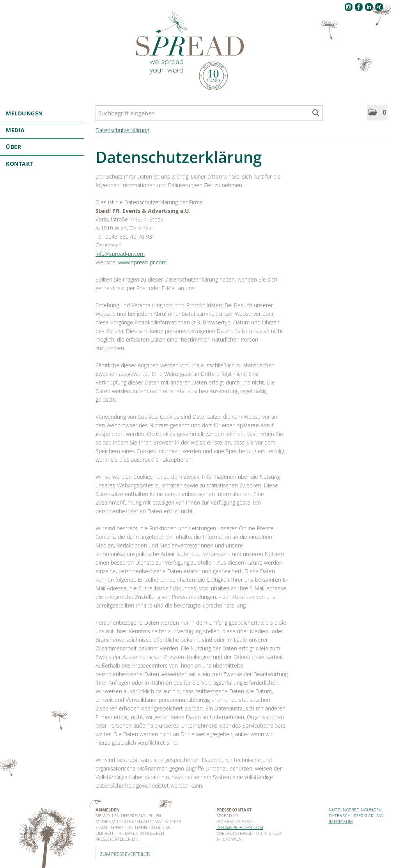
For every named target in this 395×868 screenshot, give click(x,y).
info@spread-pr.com (120, 254)
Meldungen (42, 113)
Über (42, 147)
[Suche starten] (316, 113)
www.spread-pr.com (142, 262)
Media (42, 130)
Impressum (341, 821)
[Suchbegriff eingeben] (209, 113)
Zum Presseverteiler (125, 854)
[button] (377, 113)
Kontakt (19, 164)
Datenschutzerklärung (122, 130)
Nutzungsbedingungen (355, 810)
